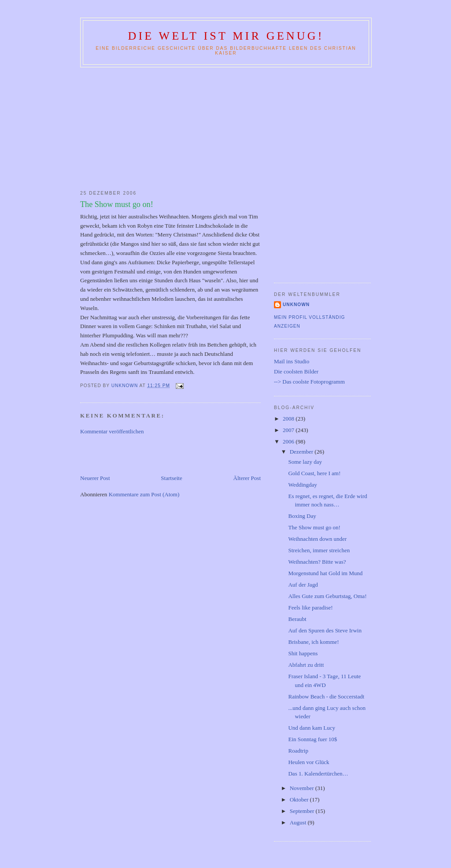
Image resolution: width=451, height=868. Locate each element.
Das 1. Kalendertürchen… (318, 774)
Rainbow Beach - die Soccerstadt (326, 696)
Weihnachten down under (317, 539)
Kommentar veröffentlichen (112, 431)
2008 (289, 419)
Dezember (302, 452)
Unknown (296, 305)
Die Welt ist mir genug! (226, 36)
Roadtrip (298, 751)
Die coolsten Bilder (296, 371)
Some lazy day (305, 462)
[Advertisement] (225, 127)
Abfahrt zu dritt (306, 665)
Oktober (300, 800)
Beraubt (297, 619)
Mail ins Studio (292, 361)
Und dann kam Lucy (312, 728)
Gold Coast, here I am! (314, 473)
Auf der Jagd (303, 585)
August (299, 822)
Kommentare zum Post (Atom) (144, 494)
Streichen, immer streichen (319, 550)
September (303, 811)
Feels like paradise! (310, 608)
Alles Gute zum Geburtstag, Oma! (327, 596)
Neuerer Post (95, 478)
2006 (289, 441)
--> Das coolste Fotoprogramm (309, 382)
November (303, 788)
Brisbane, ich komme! (313, 642)
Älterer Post (247, 478)
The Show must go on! (314, 527)
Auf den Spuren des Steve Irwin (325, 630)
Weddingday (302, 485)
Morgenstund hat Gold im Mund (325, 573)
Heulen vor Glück (309, 762)
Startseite (171, 478)
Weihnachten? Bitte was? (317, 562)
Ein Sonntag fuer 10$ (312, 739)
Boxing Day (302, 516)
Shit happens (303, 653)
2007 (289, 430)
